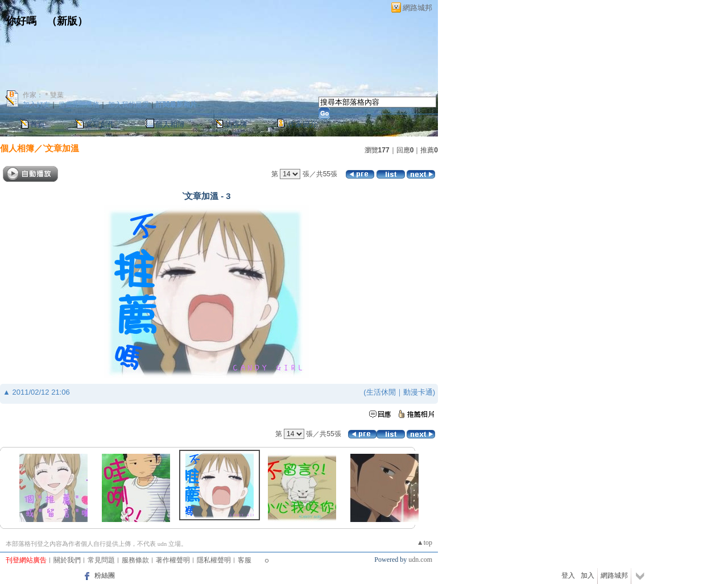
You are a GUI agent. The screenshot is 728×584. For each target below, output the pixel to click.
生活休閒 (381, 392)
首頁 (38, 124)
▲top (425, 542)
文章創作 (100, 124)
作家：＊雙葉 (43, 95)
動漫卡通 (418, 392)
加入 (588, 575)
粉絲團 (105, 575)
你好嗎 (21, 21)
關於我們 (67, 560)
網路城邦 (417, 8)
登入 (568, 575)
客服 (245, 560)
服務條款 (135, 560)
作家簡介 (303, 124)
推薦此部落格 (79, 105)
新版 (67, 21)
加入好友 (36, 105)
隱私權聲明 (214, 560)
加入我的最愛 (129, 105)
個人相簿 (170, 124)
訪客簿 (236, 124)
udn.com (420, 560)
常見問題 (101, 560)
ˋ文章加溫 (61, 148)
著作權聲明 (173, 560)
